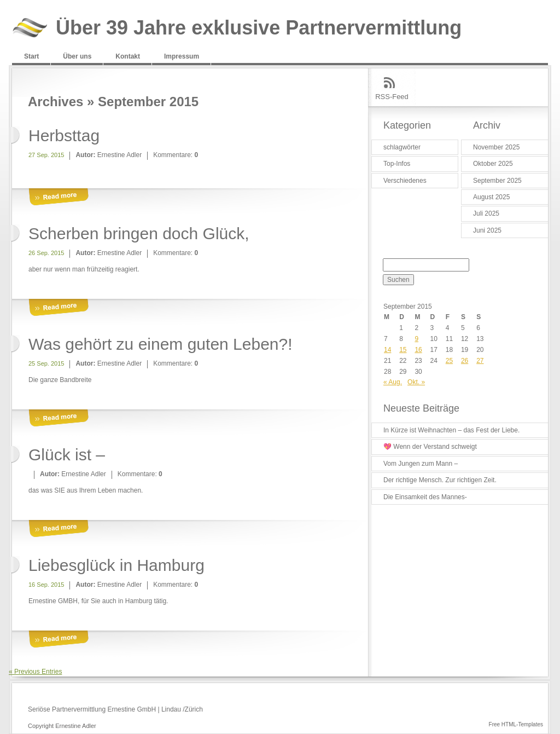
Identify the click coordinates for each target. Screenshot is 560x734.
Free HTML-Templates (516, 724)
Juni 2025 (487, 230)
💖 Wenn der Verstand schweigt (430, 447)
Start (31, 56)
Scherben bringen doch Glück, (139, 233)
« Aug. (393, 382)
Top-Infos (397, 164)
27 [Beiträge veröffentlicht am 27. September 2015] (480, 361)
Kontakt (128, 56)
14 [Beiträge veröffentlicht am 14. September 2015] (387, 350)
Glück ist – (67, 455)
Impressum (182, 56)
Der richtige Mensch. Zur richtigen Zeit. (440, 480)
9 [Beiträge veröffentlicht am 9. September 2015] (416, 339)
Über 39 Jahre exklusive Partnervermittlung (259, 28)
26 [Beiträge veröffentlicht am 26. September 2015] (465, 361)
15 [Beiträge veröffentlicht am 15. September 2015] (403, 350)
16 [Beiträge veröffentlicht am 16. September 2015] (418, 350)
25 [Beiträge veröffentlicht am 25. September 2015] (449, 361)
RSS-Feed (392, 97)
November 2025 (496, 147)
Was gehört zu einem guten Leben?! (161, 344)
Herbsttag (64, 135)
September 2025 (497, 181)
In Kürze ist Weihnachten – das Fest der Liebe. (451, 430)
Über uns (77, 56)
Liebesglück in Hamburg (116, 565)
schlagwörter (402, 147)
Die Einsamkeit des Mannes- (425, 497)
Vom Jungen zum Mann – (421, 464)
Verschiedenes (405, 181)
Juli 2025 (486, 213)
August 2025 (491, 197)
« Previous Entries (35, 672)
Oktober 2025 (493, 164)
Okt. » (416, 382)
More (59, 197)
